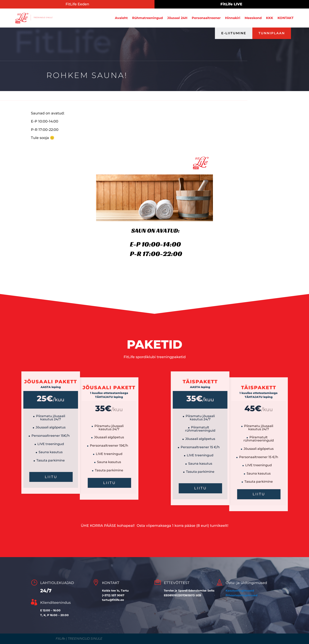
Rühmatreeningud (147, 18)
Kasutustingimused (240, 591)
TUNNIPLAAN (272, 33)
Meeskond (253, 18)
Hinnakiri (233, 18)
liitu (269, 488)
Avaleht (121, 18)
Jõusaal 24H (177, 18)
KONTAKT (286, 18)
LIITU (41, 483)
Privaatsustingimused (242, 595)
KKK (270, 18)
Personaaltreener (206, 18)
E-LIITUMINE (234, 33)
